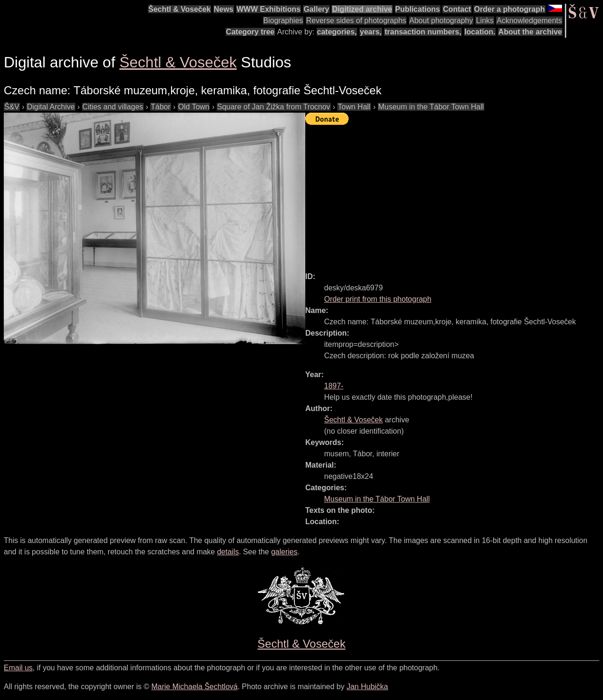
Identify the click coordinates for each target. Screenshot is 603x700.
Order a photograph (509, 9)
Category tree (250, 32)
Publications (418, 9)
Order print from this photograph (378, 299)
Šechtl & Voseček (179, 9)
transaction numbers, (423, 32)
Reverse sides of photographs (356, 21)
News (224, 9)
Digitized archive (362, 9)
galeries (284, 552)
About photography (441, 21)
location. (480, 32)
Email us (18, 668)
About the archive (530, 32)
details (228, 552)
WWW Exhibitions (269, 9)
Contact (457, 9)
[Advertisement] (454, 194)
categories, (337, 32)
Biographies (283, 21)
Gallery (316, 9)
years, (371, 32)
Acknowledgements (529, 21)
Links (485, 21)
